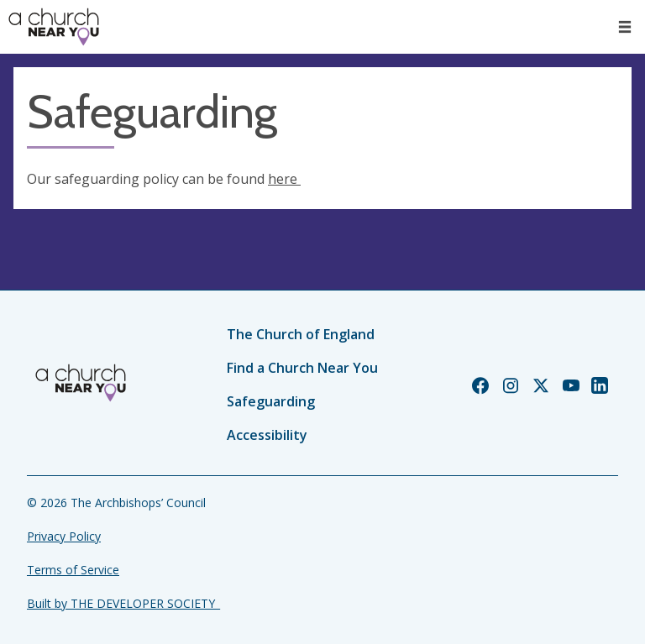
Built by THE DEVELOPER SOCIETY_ (123, 603)
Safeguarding (271, 401)
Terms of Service (73, 570)
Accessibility (267, 435)
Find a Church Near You (302, 368)
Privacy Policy (64, 536)
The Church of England (301, 334)
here (284, 179)
